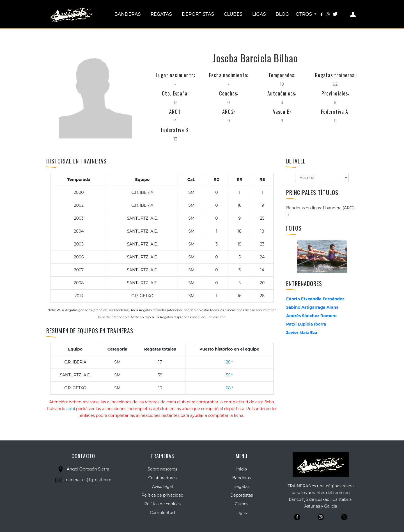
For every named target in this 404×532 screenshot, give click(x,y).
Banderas (127, 14)
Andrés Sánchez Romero (311, 316)
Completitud (163, 513)
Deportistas (198, 14)
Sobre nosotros (162, 469)
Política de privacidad (162, 495)
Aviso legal (162, 486)
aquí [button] (71, 409)
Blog (282, 14)
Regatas (161, 14)
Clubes (233, 14)
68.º (229, 388)
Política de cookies (162, 504)
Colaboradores (163, 478)
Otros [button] (304, 14)
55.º (229, 375)
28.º (229, 362)
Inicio (242, 469)
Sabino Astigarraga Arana (312, 307)
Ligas (259, 14)
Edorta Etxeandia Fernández (315, 299)
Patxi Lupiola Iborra (306, 324)
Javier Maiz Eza (302, 333)
